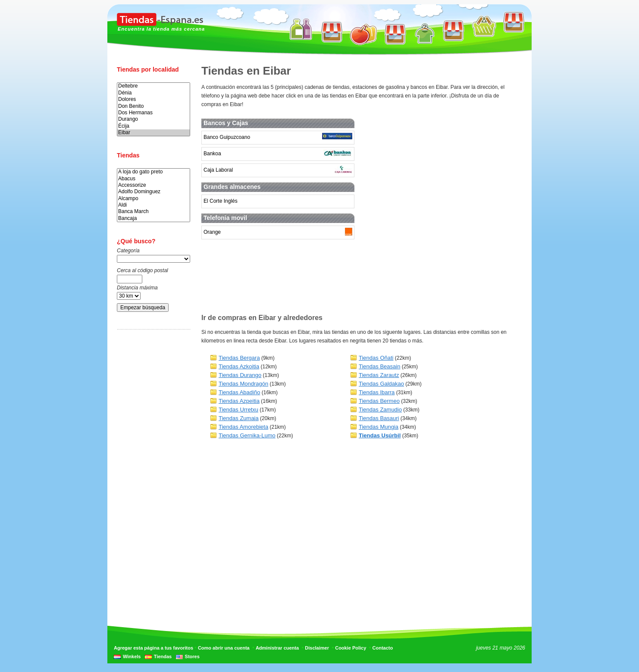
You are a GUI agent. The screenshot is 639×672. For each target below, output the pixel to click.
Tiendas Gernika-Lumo (247, 435)
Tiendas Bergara (239, 358)
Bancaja (153, 218)
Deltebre (153, 86)
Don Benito (153, 106)
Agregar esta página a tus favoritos (153, 648)
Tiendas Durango (240, 375)
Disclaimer (317, 648)
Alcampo (153, 199)
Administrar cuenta (277, 648)
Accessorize (153, 185)
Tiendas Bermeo (379, 401)
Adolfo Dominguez (153, 192)
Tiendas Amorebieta (243, 427)
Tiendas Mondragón (243, 384)
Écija (153, 126)
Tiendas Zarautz (379, 375)
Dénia (153, 93)
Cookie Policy (351, 648)
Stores (192, 656)
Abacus (153, 179)
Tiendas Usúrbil (380, 435)
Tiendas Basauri (379, 418)
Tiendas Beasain (379, 366)
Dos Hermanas (153, 113)
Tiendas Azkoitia (239, 366)
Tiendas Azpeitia (239, 401)
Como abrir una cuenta (224, 648)
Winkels (132, 656)
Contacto (383, 648)
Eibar (153, 133)
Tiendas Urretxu (238, 410)
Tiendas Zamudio (380, 410)
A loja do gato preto (153, 172)
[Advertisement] (151, 471)
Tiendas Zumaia (239, 418)
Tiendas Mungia (379, 427)
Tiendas (163, 656)
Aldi (153, 205)
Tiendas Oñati (376, 358)
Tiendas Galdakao (381, 384)
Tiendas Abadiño (239, 392)
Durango (153, 119)
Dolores (153, 99)
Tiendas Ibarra (377, 392)
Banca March (153, 212)
